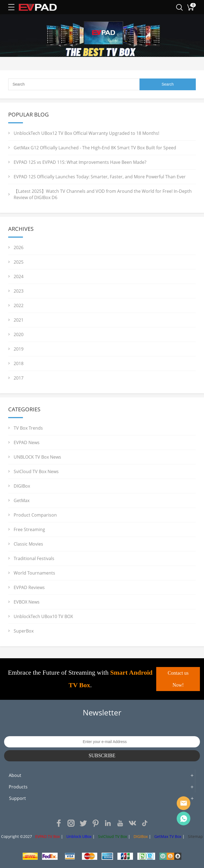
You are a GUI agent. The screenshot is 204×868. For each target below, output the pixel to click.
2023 (19, 291)
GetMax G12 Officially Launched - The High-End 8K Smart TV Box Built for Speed (95, 148)
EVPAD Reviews (29, 587)
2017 (19, 378)
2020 (19, 334)
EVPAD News (27, 442)
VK (132, 823)
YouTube (120, 823)
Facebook (59, 823)
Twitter (83, 823)
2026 (19, 247)
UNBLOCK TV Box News (37, 457)
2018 (19, 363)
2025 (19, 262)
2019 (19, 349)
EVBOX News (27, 602)
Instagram (71, 823)
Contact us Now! (178, 679)
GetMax (22, 500)
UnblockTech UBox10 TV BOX (43, 616)
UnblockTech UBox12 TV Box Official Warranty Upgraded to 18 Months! (86, 133)
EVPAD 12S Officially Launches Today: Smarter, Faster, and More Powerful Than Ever (100, 177)
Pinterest (96, 823)
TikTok (145, 823)
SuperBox (24, 631)
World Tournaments (34, 573)
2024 (19, 276)
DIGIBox (22, 486)
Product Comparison (35, 515)
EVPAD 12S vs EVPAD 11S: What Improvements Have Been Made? (80, 162)
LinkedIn (108, 823)
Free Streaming (29, 529)
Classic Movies (28, 544)
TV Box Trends (28, 428)
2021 (19, 320)
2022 (19, 305)
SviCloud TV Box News (36, 471)
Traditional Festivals (34, 558)
